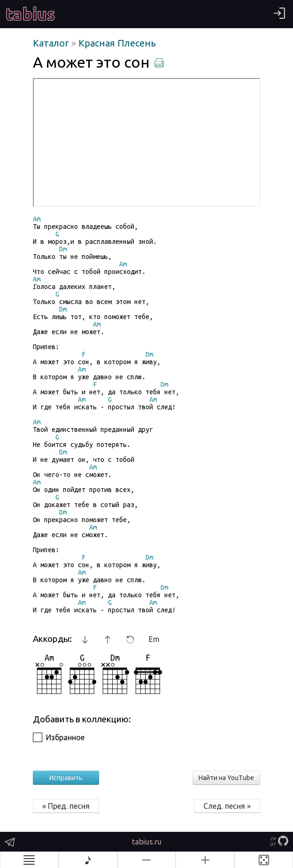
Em (154, 639)
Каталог (52, 43)
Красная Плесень (117, 43)
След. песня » (227, 806)
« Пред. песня (66, 806)
